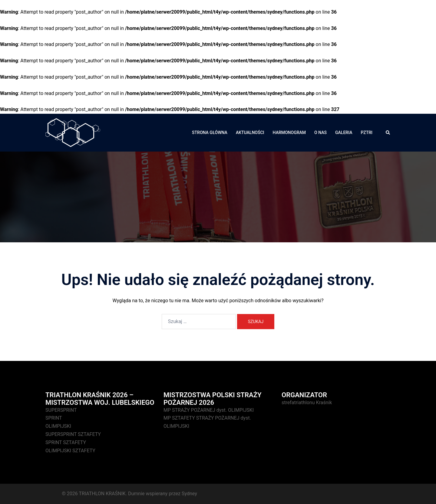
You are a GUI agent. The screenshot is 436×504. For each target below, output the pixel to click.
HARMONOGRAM (289, 133)
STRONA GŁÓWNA (210, 133)
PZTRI (367, 133)
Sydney (189, 494)
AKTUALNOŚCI (250, 133)
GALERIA (344, 133)
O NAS (320, 133)
